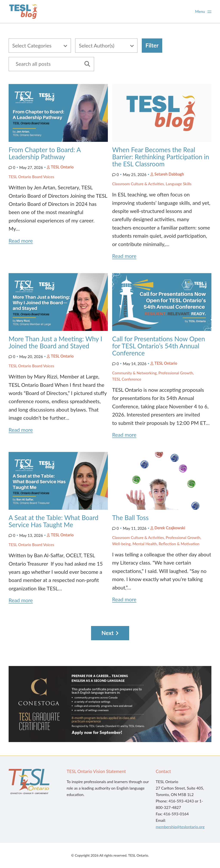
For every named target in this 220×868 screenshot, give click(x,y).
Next (108, 633)
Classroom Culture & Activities (138, 184)
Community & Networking (134, 373)
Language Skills (179, 184)
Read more (21, 241)
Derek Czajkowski (170, 528)
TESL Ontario (62, 167)
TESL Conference (127, 379)
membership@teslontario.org (180, 827)
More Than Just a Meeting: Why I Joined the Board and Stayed (55, 342)
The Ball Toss (130, 517)
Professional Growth (176, 373)
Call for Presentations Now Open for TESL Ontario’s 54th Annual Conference (159, 346)
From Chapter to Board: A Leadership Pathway (45, 153)
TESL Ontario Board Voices (31, 177)
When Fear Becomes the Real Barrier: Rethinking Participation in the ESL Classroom (161, 157)
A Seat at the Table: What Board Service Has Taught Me (53, 521)
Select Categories (32, 45)
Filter (152, 45)
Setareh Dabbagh (169, 174)
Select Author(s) (97, 45)
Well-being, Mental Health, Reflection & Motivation (156, 544)
